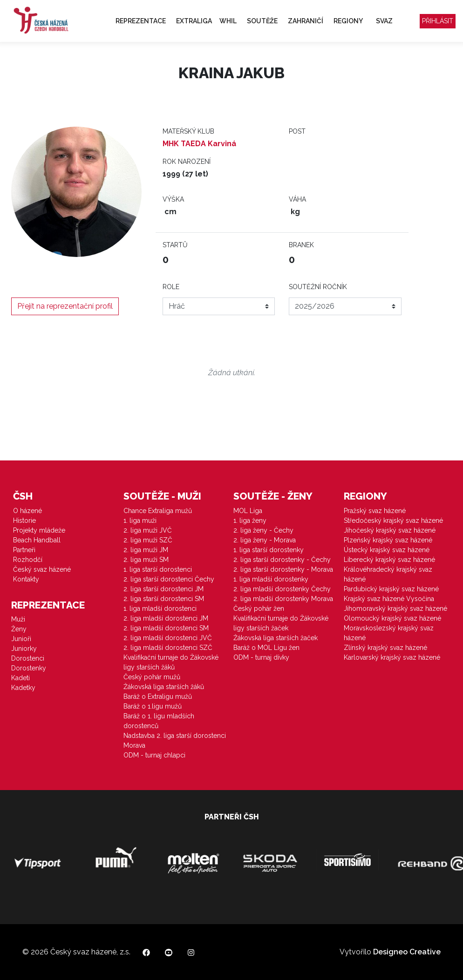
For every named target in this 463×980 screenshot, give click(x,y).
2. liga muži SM (146, 560)
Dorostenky (29, 668)
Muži (18, 619)
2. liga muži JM (146, 550)
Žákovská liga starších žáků (164, 687)
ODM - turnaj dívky (261, 657)
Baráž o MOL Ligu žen (266, 648)
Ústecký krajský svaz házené (387, 550)
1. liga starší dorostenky (269, 550)
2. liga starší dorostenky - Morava (283, 569)
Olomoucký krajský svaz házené (392, 618)
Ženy (19, 629)
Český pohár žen (259, 608)
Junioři (21, 639)
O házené (27, 511)
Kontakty (26, 579)
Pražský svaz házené (375, 511)
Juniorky (24, 649)
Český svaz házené (42, 569)
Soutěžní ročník (318, 287)
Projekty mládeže (39, 530)
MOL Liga (248, 511)
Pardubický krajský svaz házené (391, 589)
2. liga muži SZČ (148, 540)
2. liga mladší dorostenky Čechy (282, 589)
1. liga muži (140, 520)
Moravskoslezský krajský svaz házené (389, 633)
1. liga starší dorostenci (158, 569)
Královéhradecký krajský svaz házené (388, 574)
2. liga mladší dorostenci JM (166, 618)
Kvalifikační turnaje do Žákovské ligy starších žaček (281, 623)
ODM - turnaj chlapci (154, 755)
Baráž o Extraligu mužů (158, 696)
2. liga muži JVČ (148, 530)
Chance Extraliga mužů (158, 511)
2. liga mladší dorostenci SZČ (168, 648)
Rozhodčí (28, 560)
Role (171, 287)
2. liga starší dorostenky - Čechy (282, 560)
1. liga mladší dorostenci (160, 608)
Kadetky (23, 688)
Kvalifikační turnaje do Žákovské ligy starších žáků (171, 662)
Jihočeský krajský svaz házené (390, 530)
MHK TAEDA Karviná (199, 144)
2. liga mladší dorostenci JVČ (168, 638)
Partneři (24, 550)
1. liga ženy (250, 520)
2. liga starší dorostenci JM (163, 589)
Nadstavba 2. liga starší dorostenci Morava (175, 740)
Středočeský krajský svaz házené (393, 520)
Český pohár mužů (152, 677)
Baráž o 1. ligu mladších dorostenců (159, 721)
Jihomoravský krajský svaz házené (395, 608)
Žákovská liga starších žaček (276, 638)
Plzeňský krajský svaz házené (388, 540)
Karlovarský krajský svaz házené (392, 657)
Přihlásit (438, 21)
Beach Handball (37, 540)
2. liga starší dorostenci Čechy (169, 579)
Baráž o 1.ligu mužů (153, 706)
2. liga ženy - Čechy (263, 530)
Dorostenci (28, 658)
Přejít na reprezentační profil (65, 306)
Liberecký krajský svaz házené (389, 560)
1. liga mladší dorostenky (271, 579)
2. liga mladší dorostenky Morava (283, 599)
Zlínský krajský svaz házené (385, 648)
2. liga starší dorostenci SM (164, 599)
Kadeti (20, 678)
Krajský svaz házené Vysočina (389, 599)
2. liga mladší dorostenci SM (166, 628)
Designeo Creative (407, 952)
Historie (24, 520)
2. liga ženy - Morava (265, 540)
